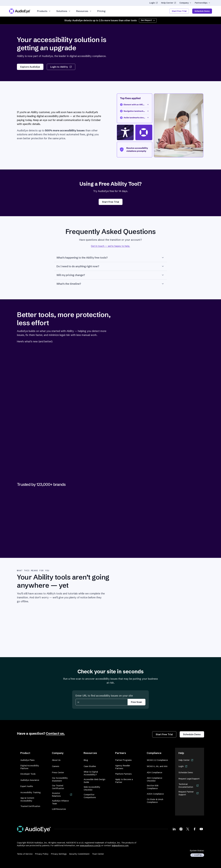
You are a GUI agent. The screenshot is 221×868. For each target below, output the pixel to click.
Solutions (63, 11)
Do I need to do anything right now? (111, 266)
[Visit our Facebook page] (195, 829)
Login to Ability (61, 67)
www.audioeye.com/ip (90, 845)
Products (44, 11)
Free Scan (136, 702)
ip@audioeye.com (120, 845)
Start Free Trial (179, 11)
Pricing (101, 11)
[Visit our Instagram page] (181, 829)
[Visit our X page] (188, 829)
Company (185, 3)
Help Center (169, 3)
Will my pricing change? (111, 275)
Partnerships (203, 3)
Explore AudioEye (30, 67)
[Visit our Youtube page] (201, 829)
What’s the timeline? (111, 284)
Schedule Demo (202, 11)
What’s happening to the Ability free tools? (111, 258)
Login (154, 3)
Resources (84, 11)
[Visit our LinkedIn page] (174, 829)
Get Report (148, 20)
